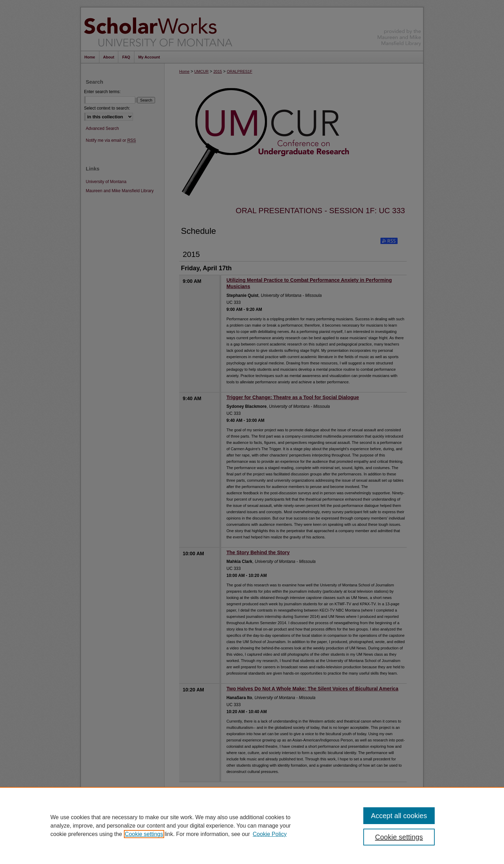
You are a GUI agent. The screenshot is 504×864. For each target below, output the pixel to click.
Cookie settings (144, 834)
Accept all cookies (399, 816)
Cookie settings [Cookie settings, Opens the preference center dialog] (399, 837)
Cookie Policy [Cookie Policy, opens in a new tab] (270, 834)
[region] (252, 825)
